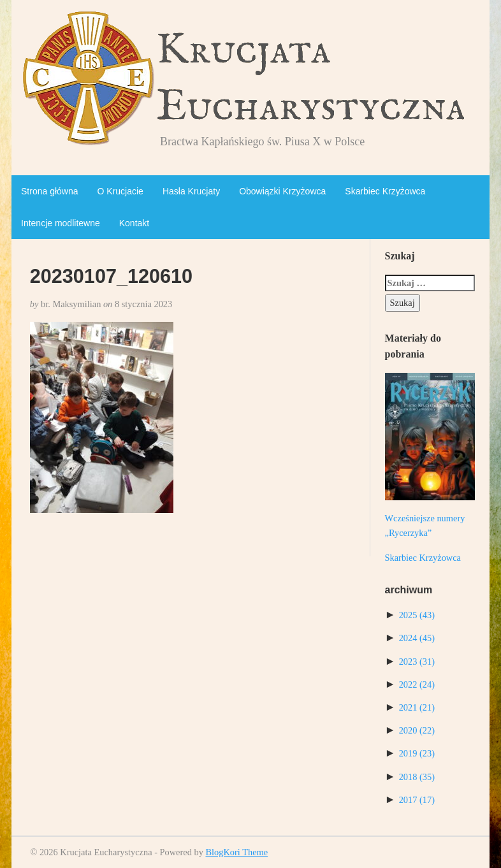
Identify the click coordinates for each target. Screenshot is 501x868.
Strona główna (50, 191)
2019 (417, 753)
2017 (417, 800)
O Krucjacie (120, 191)
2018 (417, 777)
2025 (417, 615)
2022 (417, 684)
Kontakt (134, 223)
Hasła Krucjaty (191, 191)
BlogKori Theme (236, 852)
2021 (417, 707)
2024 (417, 638)
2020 (417, 730)
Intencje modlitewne (61, 223)
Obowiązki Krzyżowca (282, 191)
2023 (417, 662)
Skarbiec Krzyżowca (385, 191)
